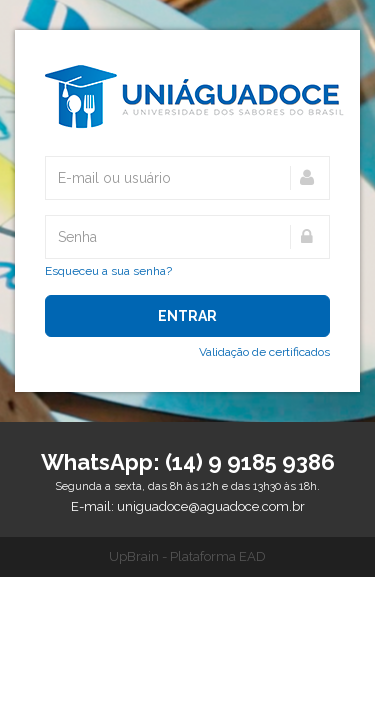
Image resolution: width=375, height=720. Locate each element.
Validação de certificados (264, 352)
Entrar (187, 316)
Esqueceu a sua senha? (108, 271)
